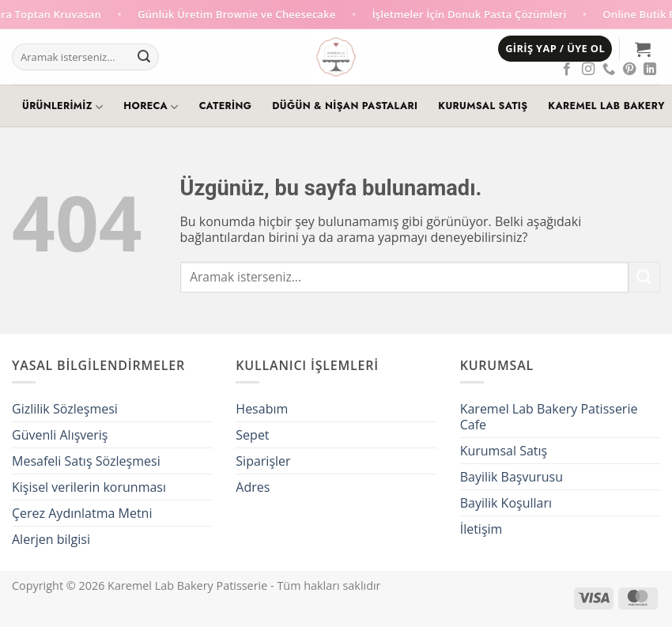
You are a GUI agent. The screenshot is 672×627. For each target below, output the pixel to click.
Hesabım (262, 409)
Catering (226, 106)
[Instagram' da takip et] (588, 70)
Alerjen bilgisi (51, 539)
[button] (555, 49)
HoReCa (151, 107)
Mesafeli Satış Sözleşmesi (86, 461)
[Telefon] (609, 70)
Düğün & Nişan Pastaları (345, 106)
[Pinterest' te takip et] (629, 70)
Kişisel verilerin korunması (89, 487)
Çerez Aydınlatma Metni (82, 513)
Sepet (252, 435)
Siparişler (263, 461)
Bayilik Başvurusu (512, 477)
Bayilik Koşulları (506, 503)
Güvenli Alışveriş (60, 435)
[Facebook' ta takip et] (567, 70)
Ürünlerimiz (62, 107)
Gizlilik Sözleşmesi (65, 409)
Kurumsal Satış (483, 106)
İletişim (481, 529)
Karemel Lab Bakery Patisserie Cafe (549, 417)
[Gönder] (144, 57)
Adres (253, 487)
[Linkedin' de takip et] (650, 70)
